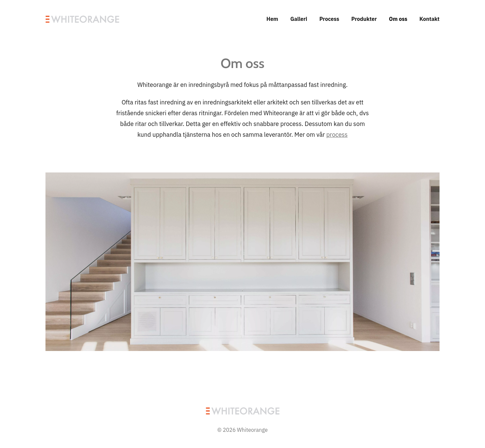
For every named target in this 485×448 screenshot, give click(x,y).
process (337, 135)
